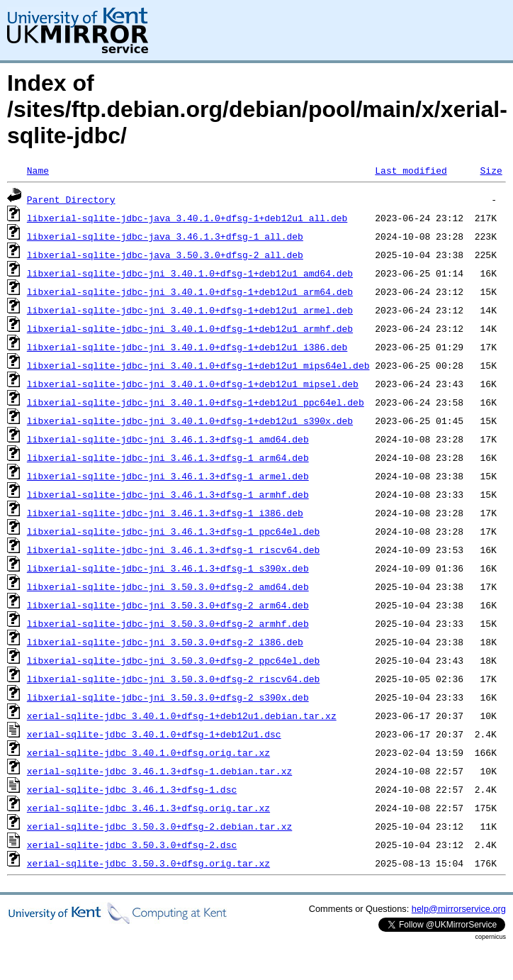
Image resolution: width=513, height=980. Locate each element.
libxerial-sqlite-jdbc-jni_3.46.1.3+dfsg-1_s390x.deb (168, 568)
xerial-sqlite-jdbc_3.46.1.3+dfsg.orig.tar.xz (148, 808)
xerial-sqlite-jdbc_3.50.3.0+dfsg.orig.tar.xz (148, 863)
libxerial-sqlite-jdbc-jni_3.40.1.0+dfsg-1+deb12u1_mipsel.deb (193, 384)
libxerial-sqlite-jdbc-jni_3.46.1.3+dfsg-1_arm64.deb (168, 457)
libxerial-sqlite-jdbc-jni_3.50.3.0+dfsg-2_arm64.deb (168, 605)
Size (491, 170)
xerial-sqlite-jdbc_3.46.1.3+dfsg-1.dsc (132, 789)
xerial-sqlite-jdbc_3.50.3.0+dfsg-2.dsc (132, 845)
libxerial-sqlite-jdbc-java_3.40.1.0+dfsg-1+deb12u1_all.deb (187, 218)
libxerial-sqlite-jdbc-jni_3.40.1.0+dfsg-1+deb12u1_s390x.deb (190, 421)
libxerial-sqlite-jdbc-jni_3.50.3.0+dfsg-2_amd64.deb (168, 586)
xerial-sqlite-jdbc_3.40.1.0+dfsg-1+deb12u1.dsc (154, 734)
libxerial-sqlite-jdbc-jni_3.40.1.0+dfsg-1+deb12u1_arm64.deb (190, 291)
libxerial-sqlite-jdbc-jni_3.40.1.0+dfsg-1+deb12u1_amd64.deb (190, 273)
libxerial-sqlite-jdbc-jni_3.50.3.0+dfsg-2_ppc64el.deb (173, 660)
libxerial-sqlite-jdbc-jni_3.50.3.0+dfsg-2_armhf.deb (168, 623)
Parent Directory (71, 199)
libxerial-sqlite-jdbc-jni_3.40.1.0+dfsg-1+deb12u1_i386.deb (187, 347)
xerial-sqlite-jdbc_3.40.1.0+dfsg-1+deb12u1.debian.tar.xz (182, 715)
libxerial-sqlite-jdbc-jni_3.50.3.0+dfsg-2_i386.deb (165, 642)
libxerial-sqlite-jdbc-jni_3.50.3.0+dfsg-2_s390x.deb (168, 697)
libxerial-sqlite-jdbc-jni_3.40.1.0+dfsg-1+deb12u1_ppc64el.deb (196, 402)
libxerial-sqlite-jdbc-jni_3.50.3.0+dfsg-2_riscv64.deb (173, 679)
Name (38, 170)
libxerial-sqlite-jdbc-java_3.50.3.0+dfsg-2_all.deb (165, 255)
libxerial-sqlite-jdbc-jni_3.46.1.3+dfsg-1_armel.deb (168, 476)
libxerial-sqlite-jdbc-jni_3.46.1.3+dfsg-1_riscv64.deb (173, 550)
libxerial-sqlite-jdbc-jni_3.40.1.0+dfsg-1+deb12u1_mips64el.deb (198, 365)
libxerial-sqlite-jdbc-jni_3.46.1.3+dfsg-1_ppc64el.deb (173, 531)
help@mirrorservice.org (459, 909)
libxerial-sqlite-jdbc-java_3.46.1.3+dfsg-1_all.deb (165, 236)
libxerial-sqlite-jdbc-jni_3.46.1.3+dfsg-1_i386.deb (165, 513)
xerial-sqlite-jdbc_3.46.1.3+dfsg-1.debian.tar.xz (159, 771)
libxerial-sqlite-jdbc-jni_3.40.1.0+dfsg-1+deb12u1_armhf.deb (190, 328)
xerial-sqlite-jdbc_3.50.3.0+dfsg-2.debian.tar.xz (159, 826)
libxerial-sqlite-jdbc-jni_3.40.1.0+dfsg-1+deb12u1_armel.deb (190, 310)
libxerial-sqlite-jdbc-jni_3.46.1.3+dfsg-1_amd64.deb (168, 439)
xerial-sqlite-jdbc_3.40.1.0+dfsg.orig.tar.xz (148, 752)
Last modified (411, 170)
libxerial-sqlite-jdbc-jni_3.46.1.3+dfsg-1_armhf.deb (168, 494)
